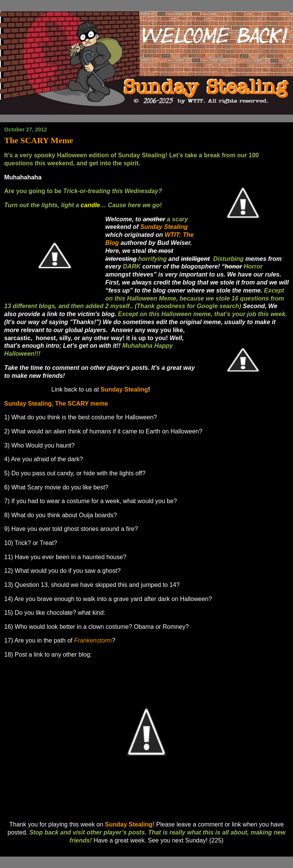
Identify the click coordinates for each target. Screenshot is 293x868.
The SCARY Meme (39, 140)
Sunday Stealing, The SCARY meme (56, 404)
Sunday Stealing (124, 389)
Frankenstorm (93, 640)
